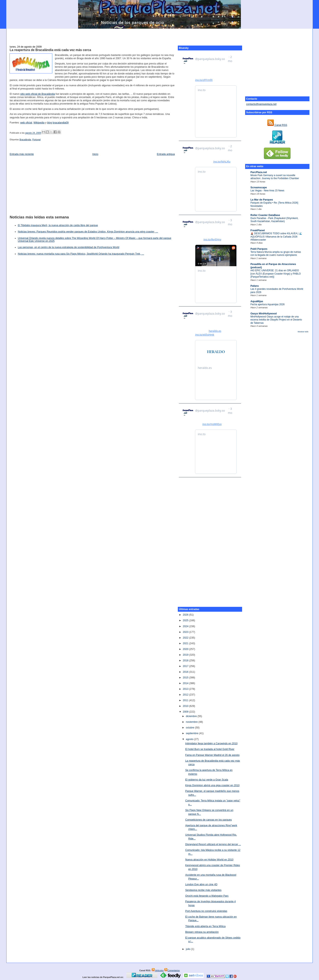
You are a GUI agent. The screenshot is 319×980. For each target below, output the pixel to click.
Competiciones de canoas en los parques (208, 820)
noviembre (192, 722)
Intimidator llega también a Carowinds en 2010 (211, 743)
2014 (186, 683)
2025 (186, 620)
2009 (186, 712)
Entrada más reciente (22, 154)
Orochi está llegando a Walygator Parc (207, 896)
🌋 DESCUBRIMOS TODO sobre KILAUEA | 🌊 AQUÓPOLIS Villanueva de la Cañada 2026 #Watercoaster (276, 237)
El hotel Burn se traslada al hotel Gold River (210, 749)
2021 (186, 643)
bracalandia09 (61, 123)
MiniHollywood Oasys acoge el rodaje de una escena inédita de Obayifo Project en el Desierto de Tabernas (276, 320)
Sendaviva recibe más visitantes (203, 890)
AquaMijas (257, 301)
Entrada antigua (166, 154)
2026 (186, 615)
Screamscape (259, 187)
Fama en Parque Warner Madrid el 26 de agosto (212, 755)
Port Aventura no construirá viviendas (206, 911)
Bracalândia (25, 140)
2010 (186, 706)
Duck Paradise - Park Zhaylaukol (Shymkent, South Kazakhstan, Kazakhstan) (274, 220)
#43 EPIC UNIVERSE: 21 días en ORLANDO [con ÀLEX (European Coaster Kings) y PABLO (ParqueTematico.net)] (276, 274)
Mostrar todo (303, 332)
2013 (186, 689)
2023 (186, 632)
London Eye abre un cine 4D (201, 884)
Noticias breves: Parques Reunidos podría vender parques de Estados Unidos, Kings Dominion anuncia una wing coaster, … (88, 232)
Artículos (158, 970)
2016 (186, 672)
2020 (186, 649)
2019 (186, 655)
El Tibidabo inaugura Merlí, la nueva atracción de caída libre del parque (58, 225)
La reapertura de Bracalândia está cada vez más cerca (50, 50)
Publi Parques (259, 249)
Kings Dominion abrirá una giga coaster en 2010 (212, 785)
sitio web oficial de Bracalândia (38, 94)
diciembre (192, 716)
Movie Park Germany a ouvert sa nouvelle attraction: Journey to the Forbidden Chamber (275, 177)
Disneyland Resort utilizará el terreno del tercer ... (213, 844)
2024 (186, 626)
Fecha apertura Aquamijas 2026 (268, 304)
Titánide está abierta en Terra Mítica (205, 926)
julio (188, 949)
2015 (186, 678)
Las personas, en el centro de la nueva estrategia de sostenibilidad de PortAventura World (68, 247)
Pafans (255, 286)
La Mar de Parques (262, 200)
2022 (186, 638)
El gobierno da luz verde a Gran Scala (207, 780)
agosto (190, 739)
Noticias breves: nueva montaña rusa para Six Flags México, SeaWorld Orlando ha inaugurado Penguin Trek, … (81, 254)
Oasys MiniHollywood (264, 314)
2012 (186, 695)
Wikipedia (39, 123)
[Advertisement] (159, 35)
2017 (186, 666)
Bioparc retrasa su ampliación (202, 932)
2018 (186, 661)
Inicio (95, 154)
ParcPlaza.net (259, 172)
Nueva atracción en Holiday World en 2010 (209, 860)
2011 (186, 700)
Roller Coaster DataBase (265, 215)
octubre (190, 728)
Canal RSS (277, 125)
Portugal (36, 140)
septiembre (192, 733)
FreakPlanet (258, 230)
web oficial (26, 123)
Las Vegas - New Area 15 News (267, 191)
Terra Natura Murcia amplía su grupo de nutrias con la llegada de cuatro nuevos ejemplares (276, 253)
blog (50, 123)
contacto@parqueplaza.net (261, 104)
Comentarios (172, 970)
